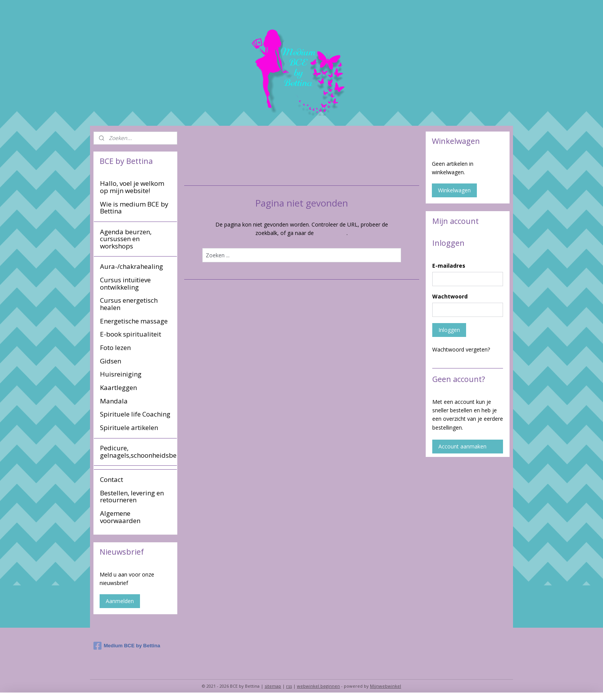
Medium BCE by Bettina (127, 646)
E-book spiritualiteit (131, 334)
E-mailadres (449, 266)
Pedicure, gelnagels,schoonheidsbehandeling (138, 452)
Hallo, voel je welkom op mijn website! (132, 187)
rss (289, 686)
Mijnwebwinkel (386, 686)
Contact (112, 479)
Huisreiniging (121, 374)
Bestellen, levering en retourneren (132, 497)
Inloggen (449, 330)
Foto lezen (115, 347)
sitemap (273, 686)
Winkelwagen (454, 190)
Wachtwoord (450, 296)
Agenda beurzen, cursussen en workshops (126, 239)
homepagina (331, 233)
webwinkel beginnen (318, 686)
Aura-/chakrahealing (132, 266)
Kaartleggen (118, 387)
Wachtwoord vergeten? (461, 349)
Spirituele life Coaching (135, 414)
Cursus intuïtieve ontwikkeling (125, 283)
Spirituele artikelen (129, 427)
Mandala (114, 401)
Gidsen (111, 361)
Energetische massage (134, 321)
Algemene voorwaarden (120, 517)
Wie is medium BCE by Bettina (134, 208)
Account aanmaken (462, 446)
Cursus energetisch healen (129, 304)
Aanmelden (120, 601)
